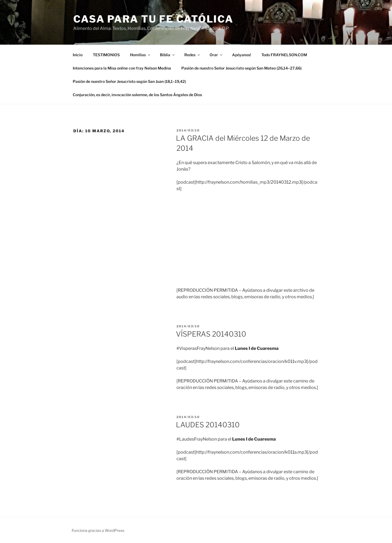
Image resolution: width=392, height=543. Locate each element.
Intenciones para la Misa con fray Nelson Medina (122, 68)
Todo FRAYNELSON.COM (284, 55)
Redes (192, 55)
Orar (216, 55)
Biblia (168, 55)
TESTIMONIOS (106, 55)
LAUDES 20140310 (208, 425)
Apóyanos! (242, 55)
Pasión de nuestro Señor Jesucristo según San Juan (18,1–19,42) (129, 81)
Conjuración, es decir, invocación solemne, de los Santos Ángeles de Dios (137, 95)
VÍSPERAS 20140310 (211, 334)
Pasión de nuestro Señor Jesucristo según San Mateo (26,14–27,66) (241, 68)
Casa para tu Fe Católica (153, 19)
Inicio (78, 55)
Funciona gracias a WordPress (98, 530)
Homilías (140, 55)
